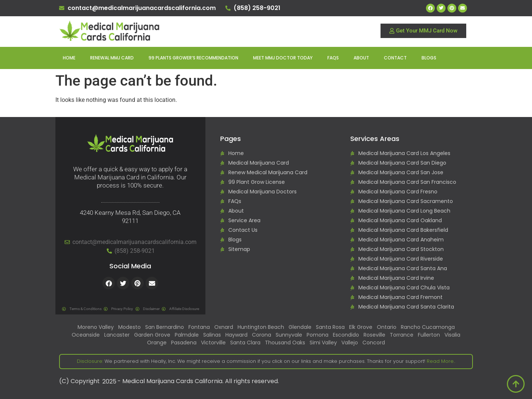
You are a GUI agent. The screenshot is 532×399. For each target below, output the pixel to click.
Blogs (429, 58)
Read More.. (440, 361)
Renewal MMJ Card (112, 58)
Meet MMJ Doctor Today (283, 58)
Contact (395, 58)
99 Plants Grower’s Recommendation (193, 58)
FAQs (333, 58)
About (361, 58)
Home (69, 58)
